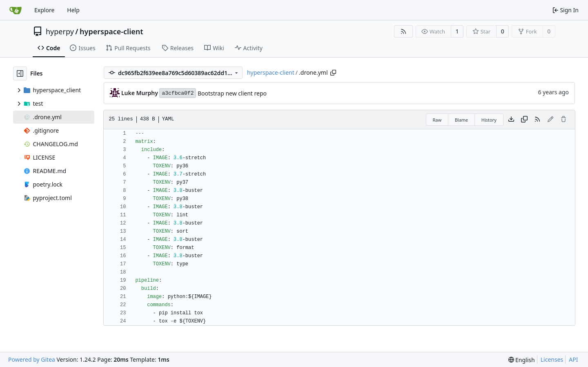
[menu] (522, 360)
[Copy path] (333, 73)
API (573, 359)
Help (73, 10)
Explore (44, 10)
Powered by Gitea (32, 359)
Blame (462, 120)
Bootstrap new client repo (232, 93)
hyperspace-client (111, 31)
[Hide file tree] (20, 73)
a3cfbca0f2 (178, 93)
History (489, 120)
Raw (437, 120)
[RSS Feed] (403, 31)
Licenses (552, 359)
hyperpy (60, 31)
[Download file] (511, 120)
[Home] (16, 10)
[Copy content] (524, 120)
